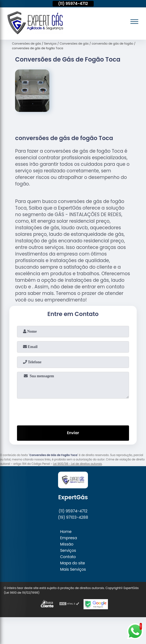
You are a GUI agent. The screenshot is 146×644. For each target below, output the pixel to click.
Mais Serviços (73, 569)
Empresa (68, 538)
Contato (68, 557)
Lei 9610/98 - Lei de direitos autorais (78, 464)
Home (66, 532)
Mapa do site (72, 563)
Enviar (73, 433)
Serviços (68, 550)
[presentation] (73, 411)
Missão (67, 544)
